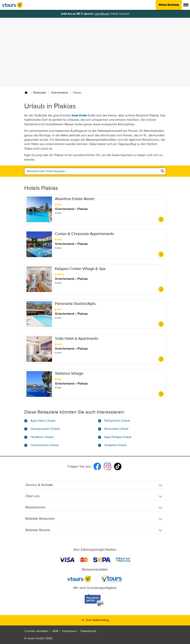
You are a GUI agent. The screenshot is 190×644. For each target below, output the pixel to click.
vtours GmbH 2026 (40, 638)
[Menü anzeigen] (186, 5)
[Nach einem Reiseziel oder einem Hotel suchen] (95, 171)
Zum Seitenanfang (95, 620)
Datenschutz (88, 631)
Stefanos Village (69, 374)
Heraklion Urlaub (42, 437)
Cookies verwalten (36, 631)
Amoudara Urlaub (116, 429)
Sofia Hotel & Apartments (77, 339)
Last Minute (102, 14)
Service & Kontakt (94, 485)
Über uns (94, 496)
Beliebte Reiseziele (94, 519)
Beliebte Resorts (94, 530)
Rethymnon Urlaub (117, 421)
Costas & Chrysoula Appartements (84, 234)
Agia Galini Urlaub (43, 421)
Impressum (69, 631)
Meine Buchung (169, 5)
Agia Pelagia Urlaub (118, 437)
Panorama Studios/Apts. (76, 304)
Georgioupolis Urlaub (45, 429)
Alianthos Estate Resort (75, 199)
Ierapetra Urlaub (115, 445)
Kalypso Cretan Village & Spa (80, 269)
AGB (55, 631)
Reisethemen (94, 508)
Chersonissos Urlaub (45, 445)
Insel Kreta (79, 116)
